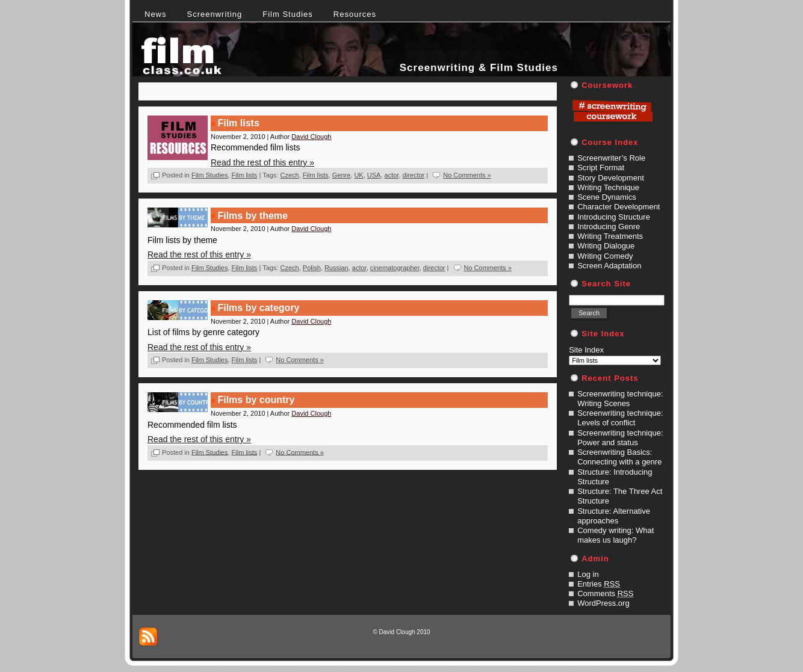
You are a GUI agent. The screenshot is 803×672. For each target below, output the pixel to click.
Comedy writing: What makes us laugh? (615, 535)
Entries (599, 584)
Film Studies (210, 175)
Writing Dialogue (606, 246)
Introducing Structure (614, 217)
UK (358, 175)
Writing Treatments (610, 236)
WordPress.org (603, 603)
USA (374, 175)
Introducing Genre (609, 227)
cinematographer (395, 268)
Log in (588, 574)
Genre (342, 175)
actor (392, 175)
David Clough (311, 137)
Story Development (611, 178)
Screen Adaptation (609, 266)
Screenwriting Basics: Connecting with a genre (619, 457)
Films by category (258, 308)
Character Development (619, 207)
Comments (605, 593)
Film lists (238, 123)
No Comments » (467, 175)
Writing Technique (608, 187)
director (414, 175)
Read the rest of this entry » (262, 162)
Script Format (601, 168)
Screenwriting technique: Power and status (620, 438)
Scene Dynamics (607, 197)
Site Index (586, 350)
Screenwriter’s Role (611, 158)
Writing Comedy (605, 256)
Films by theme (252, 216)
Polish (312, 268)
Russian (336, 268)
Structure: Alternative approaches (614, 516)
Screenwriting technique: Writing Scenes (620, 399)
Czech (289, 175)
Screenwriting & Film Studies (479, 68)
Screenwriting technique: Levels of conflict (620, 418)
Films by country (256, 400)
